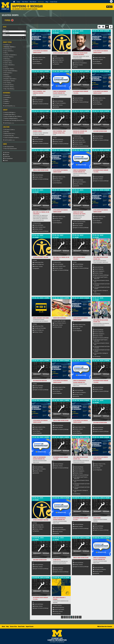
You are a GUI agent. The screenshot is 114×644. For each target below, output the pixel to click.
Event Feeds (21, 626)
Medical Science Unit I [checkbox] (10, 134)
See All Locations (9, 140)
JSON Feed (6, 157)
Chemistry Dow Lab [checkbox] (9, 136)
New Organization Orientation (40, 381)
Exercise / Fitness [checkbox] (9, 57)
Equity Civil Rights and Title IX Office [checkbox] (13, 116)
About (3, 626)
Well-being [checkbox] (7, 59)
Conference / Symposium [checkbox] (11, 55)
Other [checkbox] (6, 53)
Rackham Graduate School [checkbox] (11, 118)
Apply (23, 37)
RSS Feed (6, 153)
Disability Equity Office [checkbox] (10, 114)
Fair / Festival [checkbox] (8, 83)
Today (18, 2)
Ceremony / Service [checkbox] (9, 87)
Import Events (30, 626)
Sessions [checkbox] (7, 95)
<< (62, 617)
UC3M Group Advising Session (100, 131)
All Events (41, 2)
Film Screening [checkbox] (8, 73)
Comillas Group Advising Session (41, 170)
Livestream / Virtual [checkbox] (9, 69)
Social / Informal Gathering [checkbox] (11, 71)
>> (80, 617)
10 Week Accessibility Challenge (61, 53)
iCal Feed (6, 155)
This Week (25, 2)
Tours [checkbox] (6, 67)
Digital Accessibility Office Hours (41, 318)
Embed (5, 161)
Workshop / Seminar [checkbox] (10, 47)
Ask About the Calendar (105, 626)
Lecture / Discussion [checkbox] (9, 65)
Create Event (54, 2)
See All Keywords (10, 106)
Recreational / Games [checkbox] (10, 81)
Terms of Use (13, 626)
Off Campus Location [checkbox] (10, 130)
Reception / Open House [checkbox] (10, 79)
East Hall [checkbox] (7, 132)
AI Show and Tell (57, 560)
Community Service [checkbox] (9, 85)
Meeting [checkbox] (7, 75)
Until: (4, 33)
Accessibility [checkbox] (8, 97)
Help (7, 626)
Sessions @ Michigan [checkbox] (10, 112)
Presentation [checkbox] (8, 77)
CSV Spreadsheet (8, 159)
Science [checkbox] (7, 103)
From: (5, 30)
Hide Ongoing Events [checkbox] (9, 147)
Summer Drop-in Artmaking (59, 318)
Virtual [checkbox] (6, 99)
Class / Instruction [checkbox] (9, 51)
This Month (33, 2)
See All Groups (9, 123)
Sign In (109, 7)
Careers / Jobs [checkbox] (8, 63)
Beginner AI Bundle (37, 131)
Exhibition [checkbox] (7, 45)
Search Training (97, 518)
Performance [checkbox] (8, 49)
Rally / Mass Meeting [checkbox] (9, 89)
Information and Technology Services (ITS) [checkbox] (14, 120)
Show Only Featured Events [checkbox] (10, 149)
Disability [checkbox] (7, 101)
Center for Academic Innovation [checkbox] (12, 138)
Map (47, 2)
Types (9, 20)
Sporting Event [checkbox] (8, 61)
